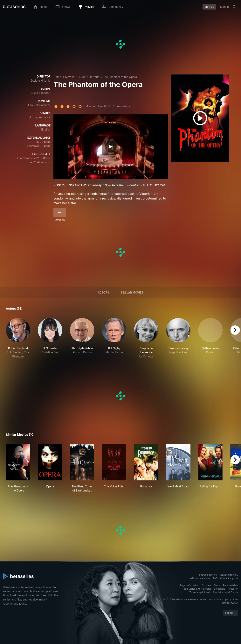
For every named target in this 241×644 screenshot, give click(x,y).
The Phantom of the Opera (120, 77)
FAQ (215, 578)
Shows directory (208, 575)
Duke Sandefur (41, 93)
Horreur (94, 77)
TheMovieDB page (39, 146)
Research (233, 589)
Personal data (231, 585)
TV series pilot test (200, 592)
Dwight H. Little (41, 81)
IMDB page (43, 142)
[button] (18, 338)
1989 (82, 77)
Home (57, 77)
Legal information (190, 585)
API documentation (201, 578)
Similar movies (132, 292)
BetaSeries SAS (192, 589)
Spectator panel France (225, 592)
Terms (217, 585)
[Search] (234, 7)
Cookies (206, 585)
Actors (103, 292)
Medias (207, 589)
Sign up (209, 7)
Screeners (220, 589)
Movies (70, 77)
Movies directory (229, 575)
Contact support (229, 578)
